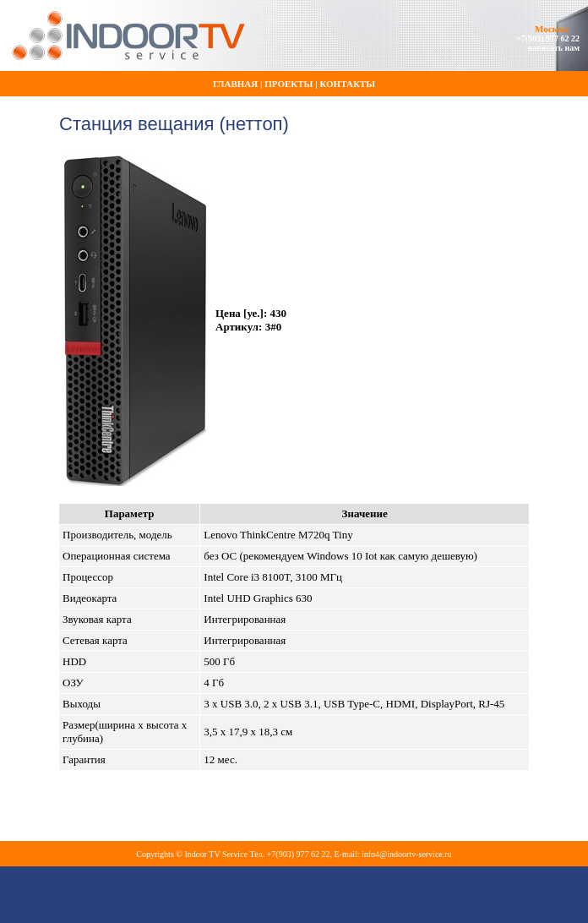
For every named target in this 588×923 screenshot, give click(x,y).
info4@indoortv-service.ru (407, 854)
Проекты (289, 84)
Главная (235, 84)
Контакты (347, 84)
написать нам (553, 48)
